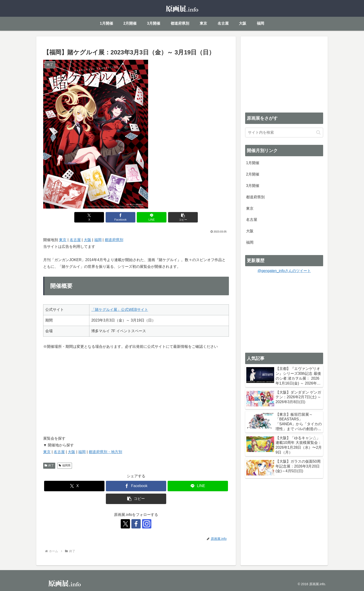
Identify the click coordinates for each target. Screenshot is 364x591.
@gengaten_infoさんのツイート (284, 271)
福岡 (98, 240)
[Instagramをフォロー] (147, 524)
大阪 (88, 240)
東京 (63, 240)
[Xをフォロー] (125, 524)
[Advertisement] (284, 73)
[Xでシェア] (89, 217)
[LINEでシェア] (152, 217)
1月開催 (253, 163)
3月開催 (253, 186)
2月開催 (253, 174)
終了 (49, 465)
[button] (183, 217)
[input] (284, 133)
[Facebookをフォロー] (136, 524)
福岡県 (65, 465)
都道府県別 (114, 240)
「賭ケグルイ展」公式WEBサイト (120, 310)
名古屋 (75, 240)
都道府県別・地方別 (105, 452)
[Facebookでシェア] (120, 217)
